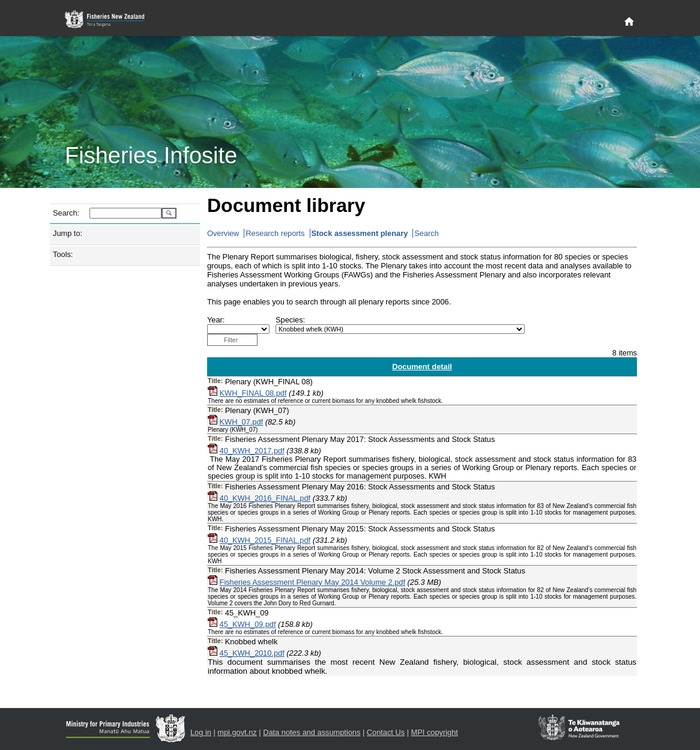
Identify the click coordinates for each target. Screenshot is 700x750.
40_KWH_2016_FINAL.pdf (265, 498)
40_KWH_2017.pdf (252, 451)
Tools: (63, 254)
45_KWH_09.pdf (248, 624)
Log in (201, 732)
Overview (223, 233)
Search (427, 233)
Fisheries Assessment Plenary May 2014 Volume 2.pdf (312, 582)
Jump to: (68, 233)
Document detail (422, 367)
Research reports (275, 233)
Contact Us (386, 732)
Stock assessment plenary (360, 233)
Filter (231, 340)
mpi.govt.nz (237, 732)
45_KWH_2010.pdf (252, 653)
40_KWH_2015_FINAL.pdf (265, 540)
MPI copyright (435, 732)
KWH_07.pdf (242, 422)
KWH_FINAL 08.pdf (253, 393)
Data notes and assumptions (312, 732)
